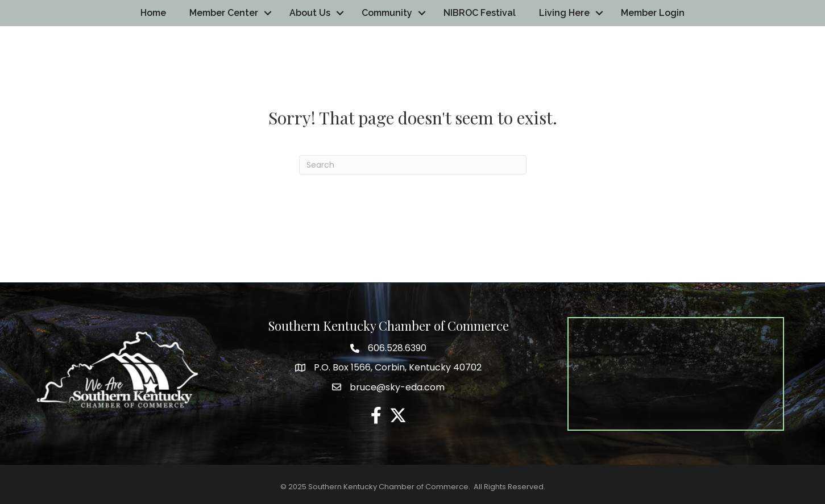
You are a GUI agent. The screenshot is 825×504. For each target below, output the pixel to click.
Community (387, 13)
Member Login (653, 13)
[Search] (413, 165)
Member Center (224, 13)
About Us (310, 13)
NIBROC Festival (480, 13)
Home (153, 13)
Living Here (564, 13)
